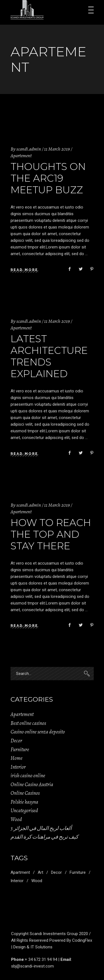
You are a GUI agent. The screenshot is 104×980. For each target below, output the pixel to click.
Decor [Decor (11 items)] (56, 872)
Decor (16, 741)
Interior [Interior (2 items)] (17, 881)
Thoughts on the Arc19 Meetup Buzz (48, 178)
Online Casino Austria (32, 784)
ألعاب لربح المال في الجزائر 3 (41, 828)
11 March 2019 (57, 149)
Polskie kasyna (24, 802)
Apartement (21, 156)
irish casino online (28, 776)
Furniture (20, 750)
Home (17, 758)
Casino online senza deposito (38, 732)
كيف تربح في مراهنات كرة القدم (44, 837)
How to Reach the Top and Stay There (51, 534)
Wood (16, 819)
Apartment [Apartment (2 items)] (20, 872)
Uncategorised (24, 811)
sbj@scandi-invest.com (32, 966)
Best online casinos (28, 723)
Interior (18, 767)
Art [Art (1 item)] (40, 872)
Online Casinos (25, 793)
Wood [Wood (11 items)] (37, 881)
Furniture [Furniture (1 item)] (78, 872)
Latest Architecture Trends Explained (49, 356)
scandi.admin (29, 149)
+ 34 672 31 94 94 (41, 959)
